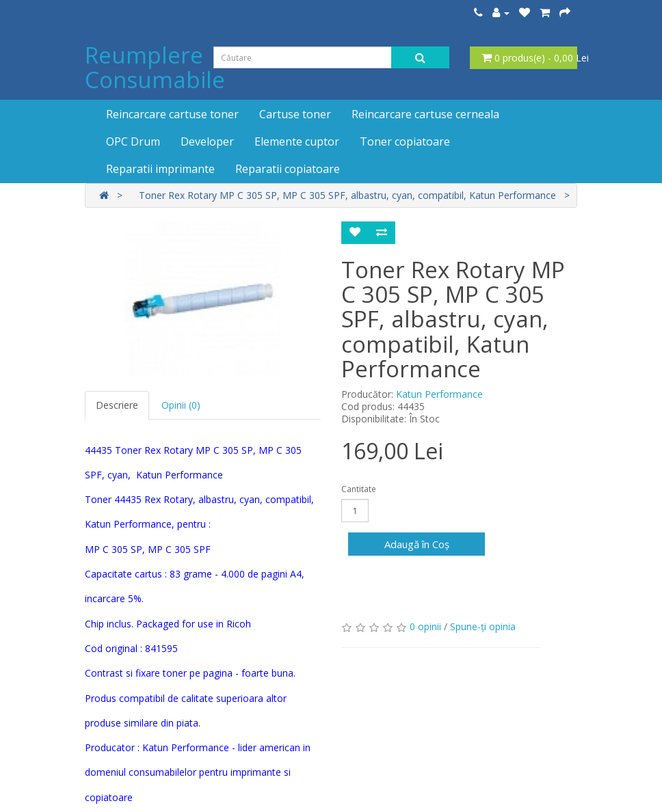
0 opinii (425, 626)
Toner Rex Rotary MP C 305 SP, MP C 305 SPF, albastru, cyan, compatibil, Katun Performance (347, 195)
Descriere (117, 405)
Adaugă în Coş (417, 544)
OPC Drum (133, 141)
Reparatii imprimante (160, 169)
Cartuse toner (295, 114)
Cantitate (359, 489)
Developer (207, 141)
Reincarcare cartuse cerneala (425, 114)
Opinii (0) (181, 405)
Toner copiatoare (405, 141)
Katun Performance (439, 394)
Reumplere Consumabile (155, 67)
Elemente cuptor (297, 141)
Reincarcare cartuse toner (172, 114)
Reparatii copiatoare (288, 169)
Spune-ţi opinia (483, 626)
